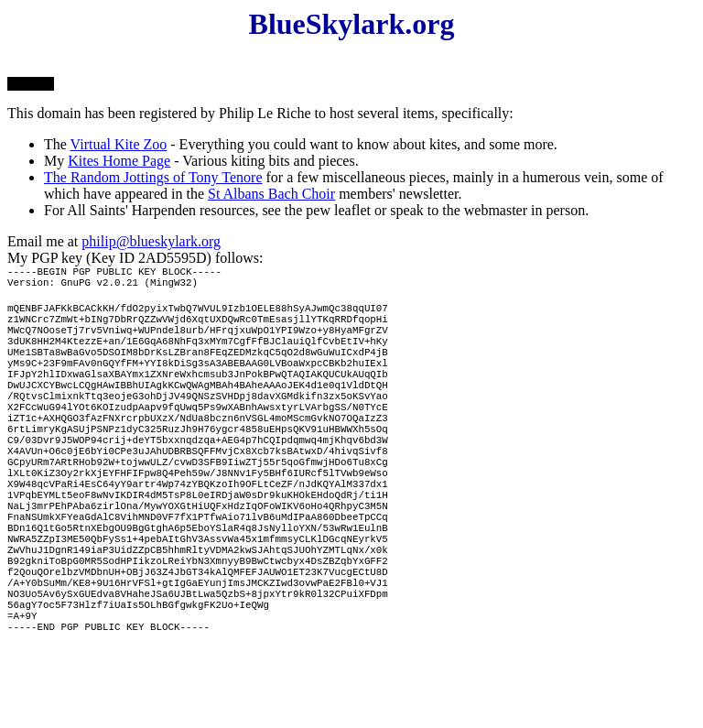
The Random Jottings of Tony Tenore (153, 177)
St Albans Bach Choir (271, 194)
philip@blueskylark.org (151, 241)
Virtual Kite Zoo (119, 144)
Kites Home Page (119, 161)
